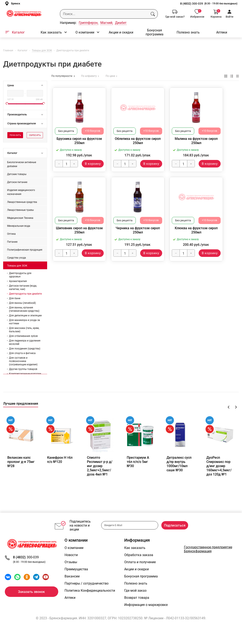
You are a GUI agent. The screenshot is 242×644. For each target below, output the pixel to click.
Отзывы (71, 570)
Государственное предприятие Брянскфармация (208, 557)
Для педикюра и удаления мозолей (25, 342)
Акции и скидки (121, 32)
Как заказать (51, 32)
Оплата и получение (140, 570)
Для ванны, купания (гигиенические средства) (24, 309)
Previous (229, 407)
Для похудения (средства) (25, 349)
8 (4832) (186, 4)
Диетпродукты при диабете (25, 294)
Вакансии (72, 584)
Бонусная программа (155, 32)
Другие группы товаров (23, 369)
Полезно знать (188, 32)
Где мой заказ (135, 599)
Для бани (15, 298)
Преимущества (76, 577)
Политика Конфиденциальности (90, 599)
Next (236, 407)
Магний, (107, 23)
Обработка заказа (139, 563)
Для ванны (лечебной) (22, 303)
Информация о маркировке (146, 613)
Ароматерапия (18, 281)
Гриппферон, (89, 23)
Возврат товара (137, 606)
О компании (85, 32)
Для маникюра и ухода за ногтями (25, 322)
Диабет (121, 23)
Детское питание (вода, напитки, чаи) (23, 287)
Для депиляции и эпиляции (25, 316)
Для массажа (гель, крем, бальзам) (24, 330)
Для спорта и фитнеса (22, 353)
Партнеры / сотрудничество (87, 592)
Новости (71, 563)
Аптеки (222, 32)
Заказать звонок (31, 600)
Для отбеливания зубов (23, 336)
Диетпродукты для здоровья (20, 275)
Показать (15, 135)
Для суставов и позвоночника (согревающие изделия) (23, 361)
